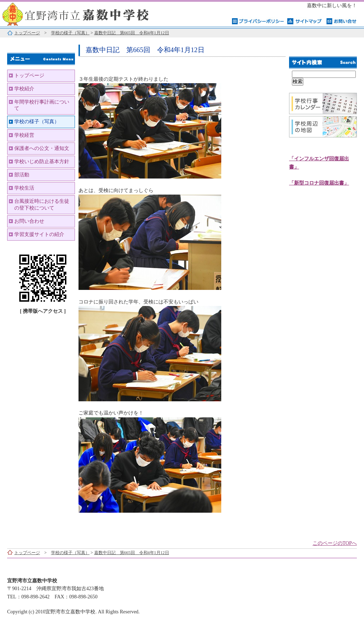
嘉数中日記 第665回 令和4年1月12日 (132, 33)
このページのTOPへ (335, 543)
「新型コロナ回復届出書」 (319, 183)
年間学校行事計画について (42, 105)
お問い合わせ (29, 221)
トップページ (27, 33)
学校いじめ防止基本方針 (42, 162)
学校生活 (24, 188)
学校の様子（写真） (70, 33)
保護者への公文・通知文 (42, 148)
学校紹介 (24, 89)
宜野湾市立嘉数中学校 (89, 13)
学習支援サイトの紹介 (39, 234)
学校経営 (24, 135)
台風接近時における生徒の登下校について (42, 204)
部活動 (22, 175)
